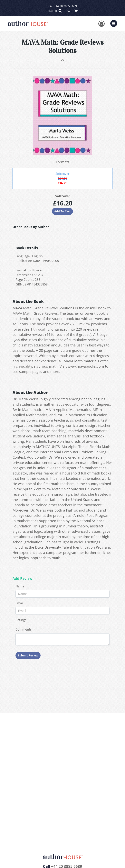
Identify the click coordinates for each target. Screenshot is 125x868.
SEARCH (55, 11)
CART (72, 11)
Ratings (21, 620)
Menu (115, 23)
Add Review (22, 579)
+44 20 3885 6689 (65, 6)
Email (19, 603)
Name (20, 586)
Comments (24, 629)
